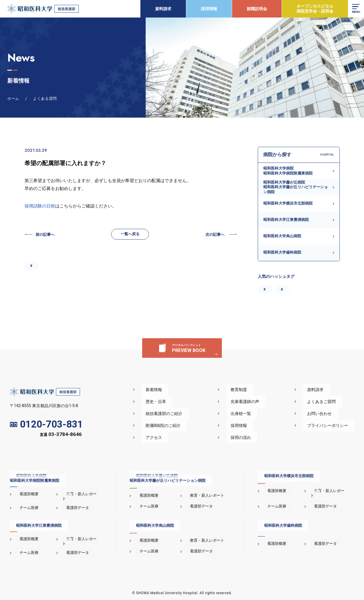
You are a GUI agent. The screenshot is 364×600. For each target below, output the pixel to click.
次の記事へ (214, 236)
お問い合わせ (326, 414)
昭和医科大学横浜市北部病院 (288, 203)
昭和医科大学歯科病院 (282, 252)
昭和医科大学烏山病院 (282, 236)
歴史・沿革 (182, 402)
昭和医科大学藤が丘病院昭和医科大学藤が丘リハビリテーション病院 (296, 187)
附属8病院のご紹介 (190, 425)
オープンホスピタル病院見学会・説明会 (314, 9)
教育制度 (255, 390)
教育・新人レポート (79, 494)
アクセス (180, 437)
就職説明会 (255, 9)
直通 (61, 436)
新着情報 (180, 390)
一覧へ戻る (130, 235)
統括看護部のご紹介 (191, 414)
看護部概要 (25, 494)
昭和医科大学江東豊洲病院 (286, 220)
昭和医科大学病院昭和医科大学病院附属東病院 (288, 171)
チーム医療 (25, 503)
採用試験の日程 (40, 206)
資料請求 (162, 9)
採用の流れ (257, 437)
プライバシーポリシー (334, 425)
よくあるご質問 (328, 402)
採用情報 (208, 9)
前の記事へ (47, 236)
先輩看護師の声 (261, 402)
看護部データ (74, 503)
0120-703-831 (47, 424)
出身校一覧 (257, 414)
